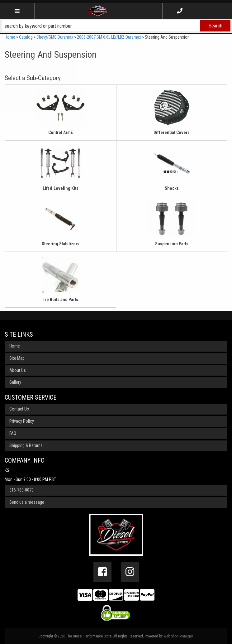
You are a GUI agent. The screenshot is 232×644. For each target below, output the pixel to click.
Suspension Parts (172, 244)
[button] (116, 26)
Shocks (172, 188)
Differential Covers (172, 132)
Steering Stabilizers (61, 244)
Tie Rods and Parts (60, 300)
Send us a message (27, 502)
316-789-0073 (21, 490)
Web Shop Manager (178, 636)
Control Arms (61, 132)
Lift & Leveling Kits (61, 188)
